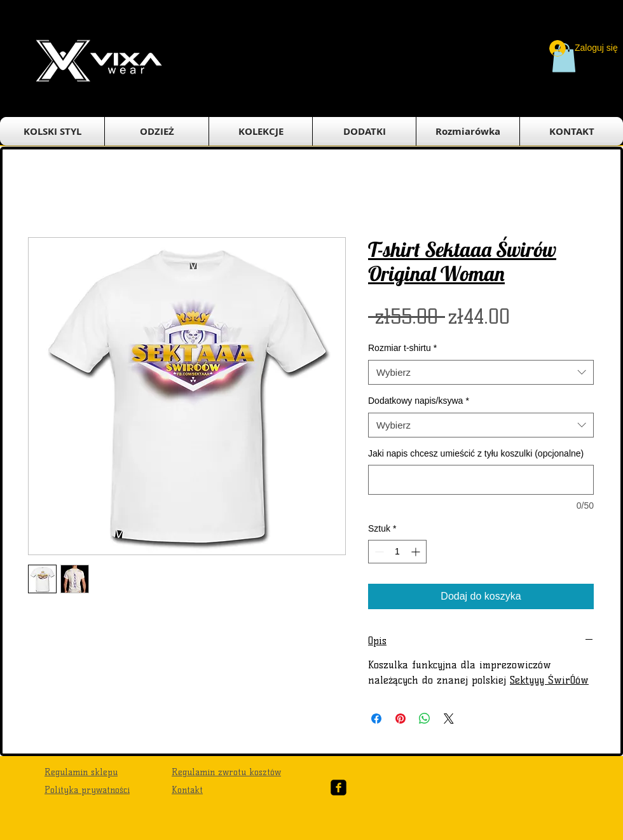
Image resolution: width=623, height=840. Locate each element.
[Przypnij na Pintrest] (400, 719)
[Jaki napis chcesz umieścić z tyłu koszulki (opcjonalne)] (481, 480)
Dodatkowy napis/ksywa (419, 401)
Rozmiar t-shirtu (402, 348)
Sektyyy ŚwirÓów (549, 680)
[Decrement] (378, 552)
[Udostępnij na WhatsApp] (425, 719)
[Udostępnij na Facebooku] (376, 719)
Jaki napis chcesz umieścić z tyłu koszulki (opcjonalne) (476, 453)
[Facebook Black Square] (339, 788)
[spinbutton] (397, 552)
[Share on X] (449, 719)
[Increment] (417, 552)
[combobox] (481, 372)
